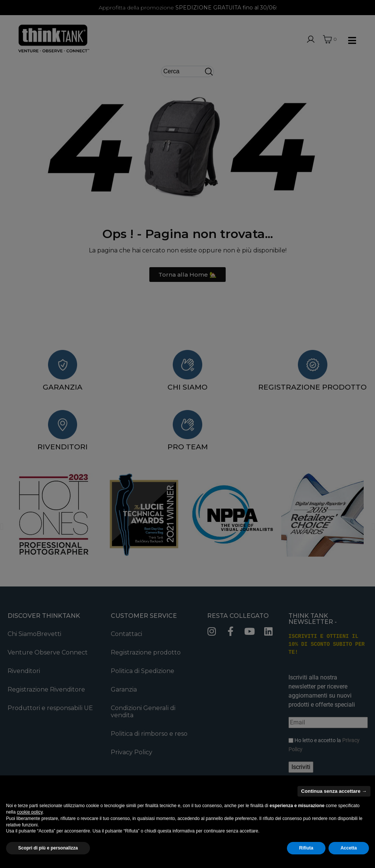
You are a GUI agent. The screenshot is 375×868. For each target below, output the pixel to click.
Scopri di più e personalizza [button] (48, 848)
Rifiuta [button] (306, 848)
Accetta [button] (349, 848)
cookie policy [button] (30, 812)
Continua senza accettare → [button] (334, 791)
